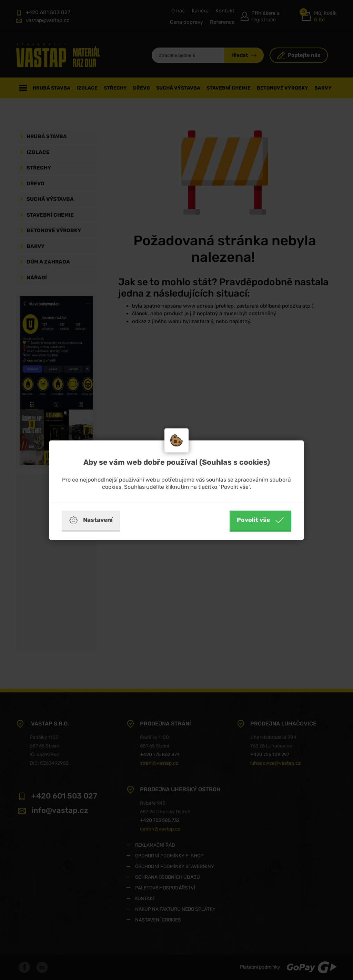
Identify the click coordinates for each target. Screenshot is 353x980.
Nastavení (91, 520)
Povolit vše (260, 520)
